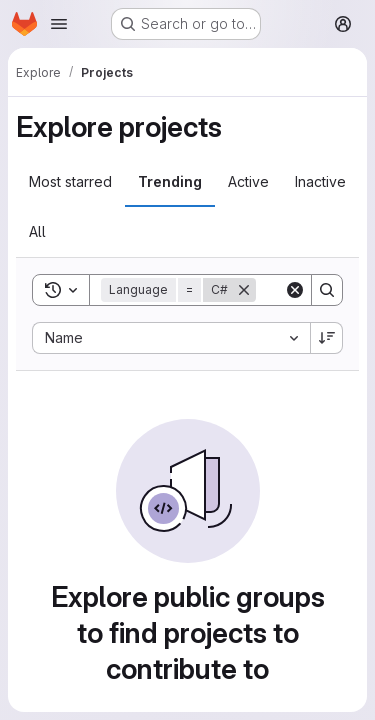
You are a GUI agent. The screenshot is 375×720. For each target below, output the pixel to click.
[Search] (327, 290)
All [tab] (37, 231)
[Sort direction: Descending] (327, 338)
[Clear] (295, 290)
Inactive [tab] (320, 181)
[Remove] (244, 290)
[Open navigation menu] (59, 24)
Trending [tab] (170, 181)
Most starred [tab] (70, 181)
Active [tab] (248, 181)
